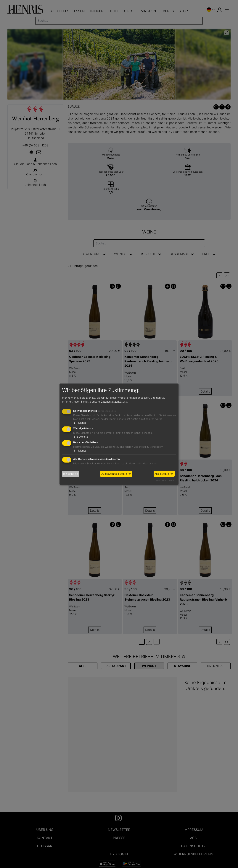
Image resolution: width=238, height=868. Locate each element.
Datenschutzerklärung (114, 402)
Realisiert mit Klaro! (165, 480)
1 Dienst (80, 423)
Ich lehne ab (71, 474)
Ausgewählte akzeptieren (116, 474)
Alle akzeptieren (164, 474)
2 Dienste (81, 437)
